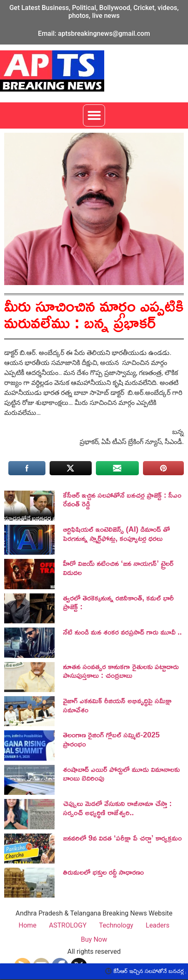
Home (27, 925)
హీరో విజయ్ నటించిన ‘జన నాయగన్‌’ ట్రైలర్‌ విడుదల (118, 568)
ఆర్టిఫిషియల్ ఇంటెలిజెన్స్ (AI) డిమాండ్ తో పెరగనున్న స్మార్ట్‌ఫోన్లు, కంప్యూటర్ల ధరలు (117, 533)
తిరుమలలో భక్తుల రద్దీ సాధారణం (103, 872)
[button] (94, 115)
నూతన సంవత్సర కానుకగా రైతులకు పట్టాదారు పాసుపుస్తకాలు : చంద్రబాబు (121, 671)
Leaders (158, 925)
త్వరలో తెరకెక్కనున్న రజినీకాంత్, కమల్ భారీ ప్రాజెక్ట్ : (118, 602)
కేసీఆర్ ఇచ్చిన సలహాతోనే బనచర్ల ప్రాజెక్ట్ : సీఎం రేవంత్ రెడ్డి (122, 499)
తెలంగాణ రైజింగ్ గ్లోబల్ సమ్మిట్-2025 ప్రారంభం (111, 739)
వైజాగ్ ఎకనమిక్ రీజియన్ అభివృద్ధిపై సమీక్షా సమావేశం (117, 705)
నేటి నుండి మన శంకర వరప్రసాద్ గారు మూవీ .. (122, 632)
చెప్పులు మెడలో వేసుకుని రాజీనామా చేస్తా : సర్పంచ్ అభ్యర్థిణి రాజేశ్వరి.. (117, 808)
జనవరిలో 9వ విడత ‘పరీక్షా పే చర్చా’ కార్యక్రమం (122, 838)
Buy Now (94, 939)
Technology (116, 925)
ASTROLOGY (68, 925)
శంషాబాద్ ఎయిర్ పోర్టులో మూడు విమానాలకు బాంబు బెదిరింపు (121, 774)
